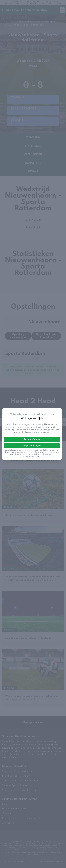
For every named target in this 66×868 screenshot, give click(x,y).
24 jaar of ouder (32, 439)
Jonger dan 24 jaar (32, 446)
